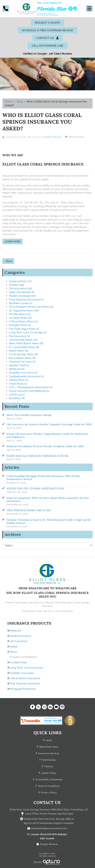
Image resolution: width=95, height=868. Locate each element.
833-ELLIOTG (32, 823)
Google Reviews (49, 844)
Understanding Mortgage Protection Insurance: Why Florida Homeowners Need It (43, 478)
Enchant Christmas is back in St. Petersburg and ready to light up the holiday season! (49, 521)
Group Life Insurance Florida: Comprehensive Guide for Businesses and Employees (47, 435)
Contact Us (47, 38)
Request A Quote (47, 23)
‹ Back (8, 261)
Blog (20, 102)
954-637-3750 (65, 814)
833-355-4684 (63, 819)
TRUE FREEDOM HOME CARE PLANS (29, 510)
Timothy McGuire (52, 137)
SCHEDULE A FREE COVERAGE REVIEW (48, 30)
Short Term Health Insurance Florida (29, 415)
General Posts (77, 137)
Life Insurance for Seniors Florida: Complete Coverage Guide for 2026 (49, 424)
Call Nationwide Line (48, 46)
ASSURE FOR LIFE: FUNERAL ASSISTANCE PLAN (35, 488)
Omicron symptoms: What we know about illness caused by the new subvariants (48, 499)
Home (9, 102)
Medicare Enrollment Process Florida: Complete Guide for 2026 (45, 446)
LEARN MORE (13, 241)
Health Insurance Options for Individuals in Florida (38, 456)
